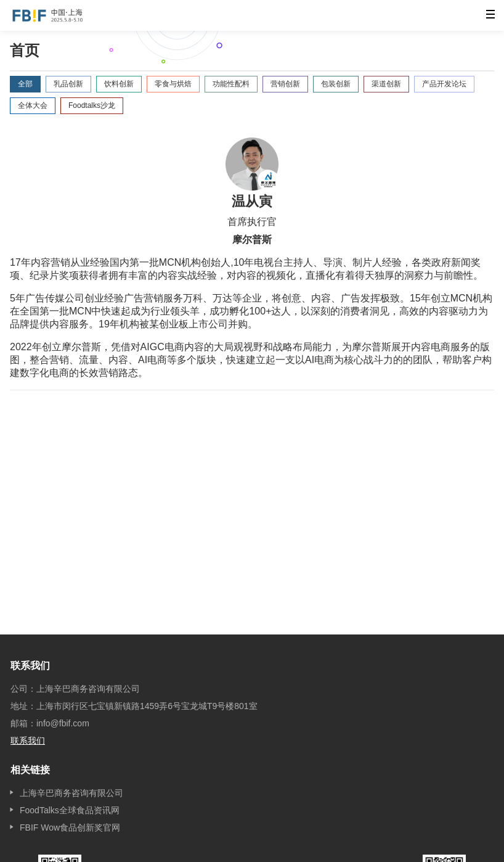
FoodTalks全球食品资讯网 (70, 810)
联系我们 (28, 741)
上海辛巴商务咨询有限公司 (71, 793)
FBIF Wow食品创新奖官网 (70, 827)
